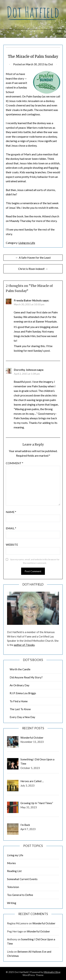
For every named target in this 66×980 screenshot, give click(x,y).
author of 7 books (24, 645)
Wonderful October (44, 923)
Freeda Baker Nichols (28, 300)
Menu (59, 33)
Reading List (14, 871)
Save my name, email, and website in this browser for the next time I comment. (35, 561)
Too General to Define (20, 895)
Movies (11, 863)
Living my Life (27, 243)
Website (12, 545)
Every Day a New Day (22, 717)
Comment (15, 463)
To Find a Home (19, 701)
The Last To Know (20, 709)
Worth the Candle (20, 669)
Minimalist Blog (52, 972)
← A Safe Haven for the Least (33, 257)
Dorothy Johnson (25, 370)
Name (11, 512)
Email (11, 528)
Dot (51, 64)
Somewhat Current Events (22, 879)
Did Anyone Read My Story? (26, 677)
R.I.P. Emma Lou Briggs (23, 693)
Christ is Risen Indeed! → (33, 269)
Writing (12, 903)
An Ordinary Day (20, 685)
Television (13, 887)
